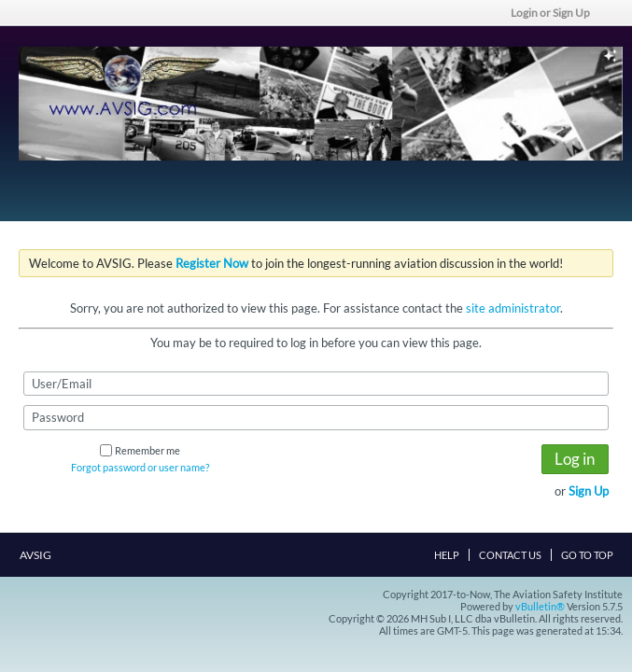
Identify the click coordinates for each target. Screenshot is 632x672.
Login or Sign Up (556, 13)
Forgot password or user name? (140, 467)
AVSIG (41, 555)
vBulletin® (540, 606)
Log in (575, 459)
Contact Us (510, 555)
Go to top (587, 555)
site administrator (513, 308)
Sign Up (589, 491)
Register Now (212, 263)
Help (447, 555)
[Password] (316, 417)
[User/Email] (316, 384)
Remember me (140, 450)
